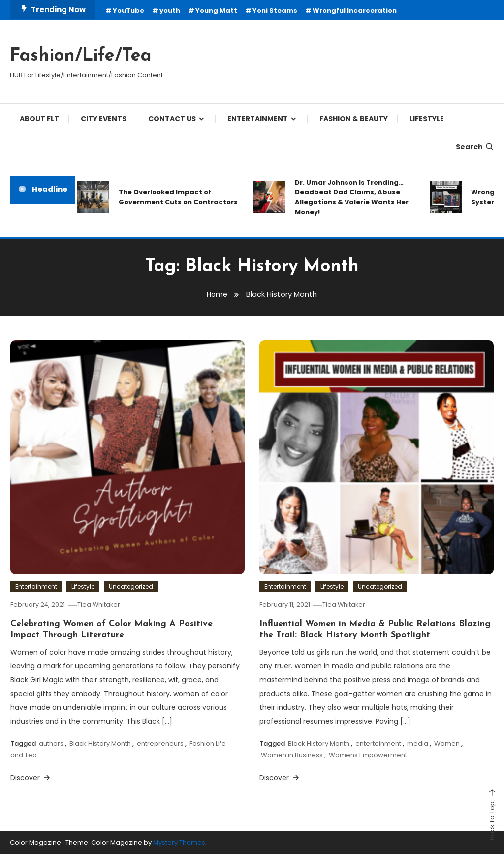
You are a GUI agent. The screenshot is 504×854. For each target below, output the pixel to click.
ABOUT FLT (39, 119)
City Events (104, 119)
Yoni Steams (275, 11)
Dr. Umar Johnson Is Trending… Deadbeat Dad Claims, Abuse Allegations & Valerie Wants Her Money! (352, 197)
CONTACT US (172, 119)
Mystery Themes (179, 842)
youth (170, 11)
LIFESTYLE (427, 119)
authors (51, 743)
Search (475, 147)
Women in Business (292, 755)
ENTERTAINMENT (258, 119)
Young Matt (216, 11)
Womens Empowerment (368, 755)
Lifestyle (83, 586)
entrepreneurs (160, 743)
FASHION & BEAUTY (354, 119)
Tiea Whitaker (101, 605)
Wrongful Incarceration (355, 11)
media (418, 743)
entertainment (378, 743)
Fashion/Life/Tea (81, 56)
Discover (31, 778)
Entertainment (36, 586)
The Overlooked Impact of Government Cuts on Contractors (178, 197)
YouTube (128, 11)
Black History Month (100, 743)
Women (447, 743)
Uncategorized (131, 586)
